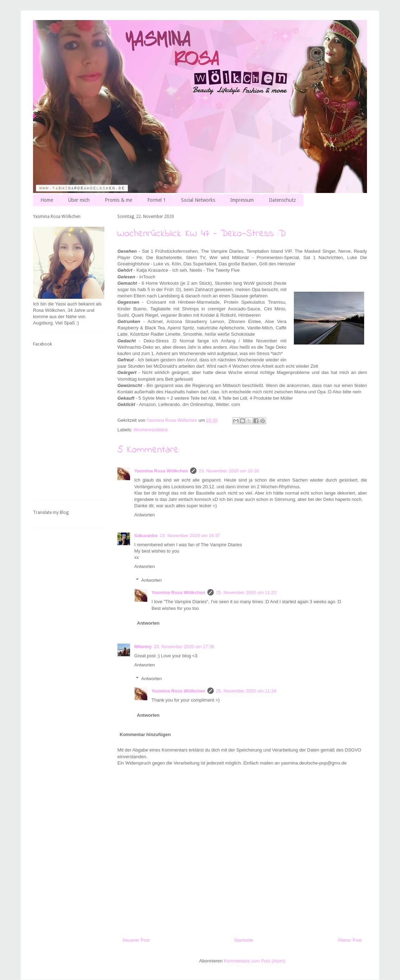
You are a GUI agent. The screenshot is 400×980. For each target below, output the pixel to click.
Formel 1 (157, 200)
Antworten (145, 515)
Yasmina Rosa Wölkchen (161, 471)
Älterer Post (350, 940)
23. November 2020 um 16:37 (190, 536)
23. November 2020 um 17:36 (184, 647)
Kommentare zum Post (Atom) (255, 961)
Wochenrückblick (151, 430)
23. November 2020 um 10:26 (229, 471)
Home (47, 200)
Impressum (242, 200)
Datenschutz (282, 200)
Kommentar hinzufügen (145, 734)
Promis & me (118, 200)
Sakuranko (146, 536)
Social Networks (198, 200)
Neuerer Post (136, 940)
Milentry (143, 647)
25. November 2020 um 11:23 (246, 592)
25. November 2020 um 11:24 (246, 691)
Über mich (79, 200)
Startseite (244, 940)
